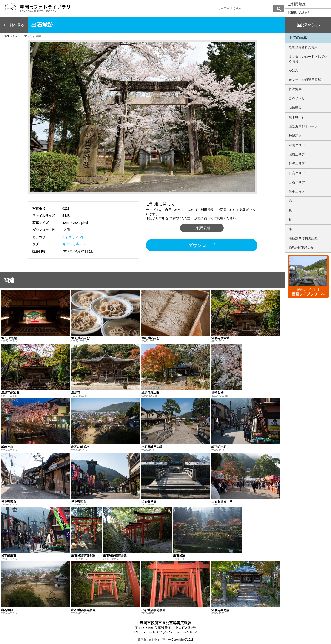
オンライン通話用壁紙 (305, 80)
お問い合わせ (299, 13)
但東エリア (297, 192)
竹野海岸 (295, 89)
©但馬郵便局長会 (301, 248)
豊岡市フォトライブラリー (154, 640)
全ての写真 (298, 38)
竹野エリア (297, 164)
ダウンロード (202, 245)
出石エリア (70, 237)
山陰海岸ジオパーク (303, 126)
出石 (84, 244)
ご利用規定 (297, 4)
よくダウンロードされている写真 (308, 59)
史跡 (76, 244)
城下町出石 (297, 117)
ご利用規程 (202, 228)
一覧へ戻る (15, 25)
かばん (294, 70)
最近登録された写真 (303, 47)
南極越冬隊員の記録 (303, 238)
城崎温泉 (295, 108)
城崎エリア (297, 154)
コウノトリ (297, 98)
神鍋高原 (295, 136)
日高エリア (297, 173)
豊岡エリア (297, 145)
